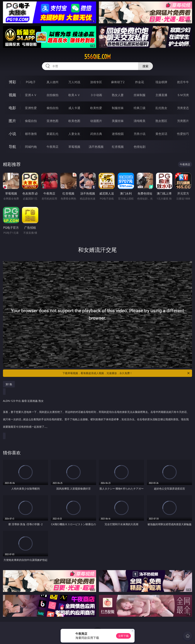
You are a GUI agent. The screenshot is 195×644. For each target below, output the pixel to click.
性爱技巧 (183, 134)
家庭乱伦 (52, 134)
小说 (12, 134)
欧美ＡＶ (74, 95)
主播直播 (161, 95)
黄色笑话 (161, 134)
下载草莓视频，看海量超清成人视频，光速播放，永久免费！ (126, 373)
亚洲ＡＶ (31, 95)
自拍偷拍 (52, 95)
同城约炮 (31, 147)
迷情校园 (118, 134)
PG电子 (31, 82)
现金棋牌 (161, 82)
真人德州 (52, 82)
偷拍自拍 (52, 108)
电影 (12, 108)
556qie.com (97, 57)
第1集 (9, 384)
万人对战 (74, 82)
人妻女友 (74, 134)
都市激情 (31, 134)
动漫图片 (96, 121)
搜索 (145, 66)
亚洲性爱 (31, 108)
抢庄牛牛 (183, 82)
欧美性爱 (96, 108)
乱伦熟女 (161, 108)
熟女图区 (161, 121)
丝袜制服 (140, 95)
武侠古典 (96, 134)
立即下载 (123, 636)
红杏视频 (118, 147)
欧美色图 (74, 121)
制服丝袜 (118, 108)
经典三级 (140, 108)
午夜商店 (52, 147)
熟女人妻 (118, 95)
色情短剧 (140, 147)
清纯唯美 (140, 121)
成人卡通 (74, 108)
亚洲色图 (52, 121)
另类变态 (183, 108)
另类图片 (183, 121)
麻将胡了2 (118, 82)
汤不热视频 (96, 147)
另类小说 (140, 134)
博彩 (12, 82)
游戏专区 (96, 82)
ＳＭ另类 (183, 95)
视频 (12, 95)
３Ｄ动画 (96, 95)
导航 (12, 147)
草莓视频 (74, 147)
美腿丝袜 (118, 121)
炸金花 (140, 82)
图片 (12, 121)
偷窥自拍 (31, 121)
